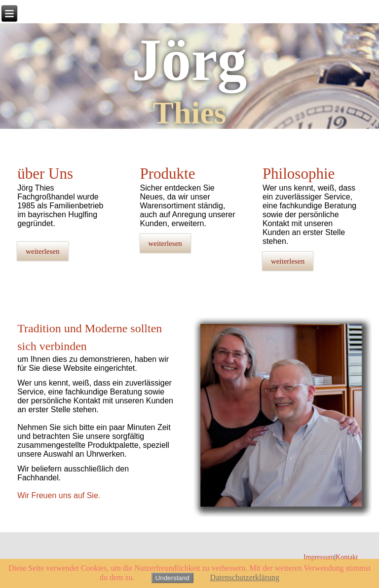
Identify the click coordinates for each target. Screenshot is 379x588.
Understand (172, 578)
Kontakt (347, 557)
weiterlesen (42, 251)
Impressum (319, 557)
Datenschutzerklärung (245, 577)
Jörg (189, 60)
